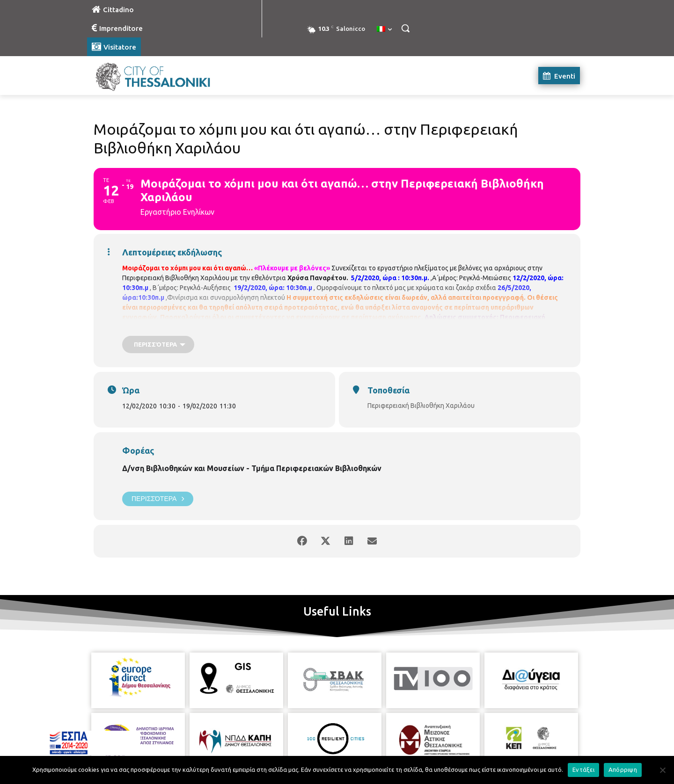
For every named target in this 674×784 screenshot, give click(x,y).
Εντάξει (583, 769)
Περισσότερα (158, 499)
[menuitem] (384, 29)
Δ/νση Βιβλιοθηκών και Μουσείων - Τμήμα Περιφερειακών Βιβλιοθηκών (252, 468)
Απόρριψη (623, 769)
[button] (405, 28)
